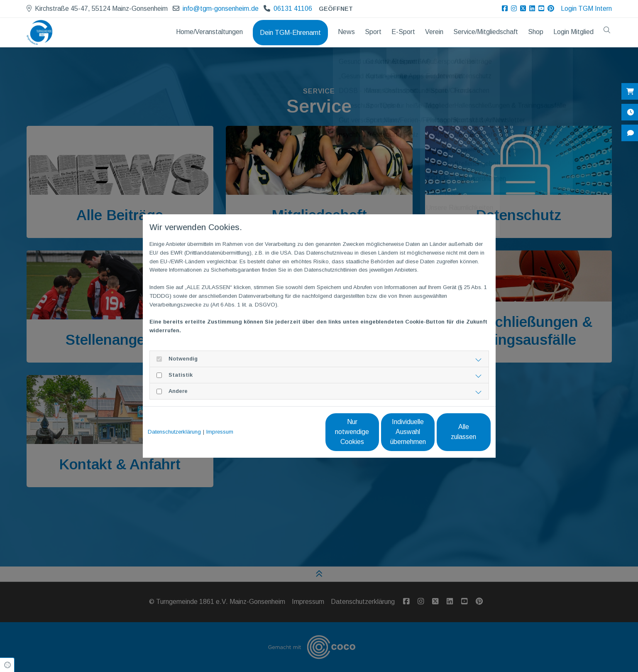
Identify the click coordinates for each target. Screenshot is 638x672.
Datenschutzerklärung (174, 432)
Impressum (220, 432)
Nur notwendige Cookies (295, 432)
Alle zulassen (452, 432)
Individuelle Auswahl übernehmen (373, 432)
